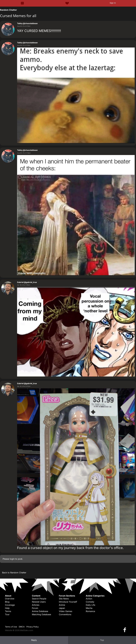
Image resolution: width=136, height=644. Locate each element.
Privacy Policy (33, 627)
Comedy (90, 602)
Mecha (89, 608)
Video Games (66, 611)
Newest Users (39, 602)
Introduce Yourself (68, 602)
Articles (36, 605)
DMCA (22, 627)
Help (7, 608)
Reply (34, 640)
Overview (10, 599)
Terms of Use (11, 627)
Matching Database (41, 614)
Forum (35, 608)
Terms (8, 611)
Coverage (10, 605)
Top (102, 640)
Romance (90, 611)
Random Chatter (8, 10)
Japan (62, 608)
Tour (7, 614)
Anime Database (40, 611)
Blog (7, 602)
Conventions (65, 614)
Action (89, 599)
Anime (62, 605)
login (12, 559)
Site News (64, 599)
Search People (39, 599)
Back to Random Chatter (14, 573)
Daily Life (90, 605)
